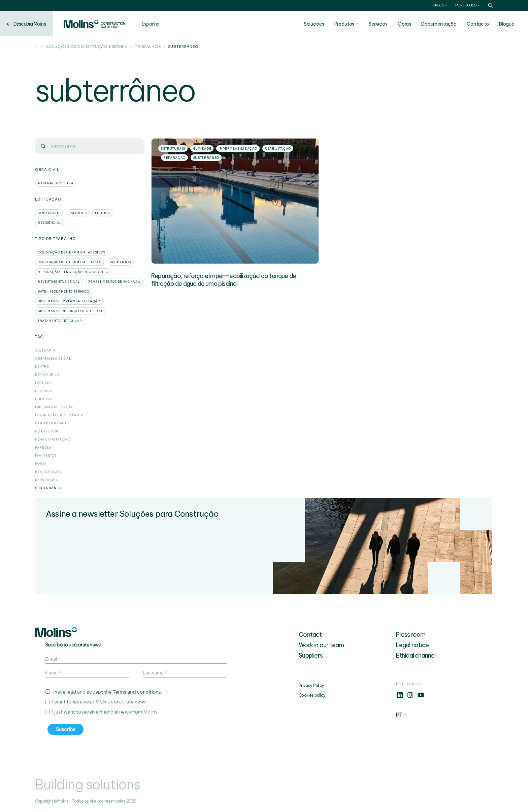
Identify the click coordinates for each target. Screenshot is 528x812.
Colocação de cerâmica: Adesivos (72, 252)
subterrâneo (48, 488)
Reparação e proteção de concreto (73, 272)
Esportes (77, 213)
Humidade (44, 399)
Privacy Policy (311, 685)
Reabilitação (48, 472)
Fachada (43, 383)
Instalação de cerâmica (59, 415)
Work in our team (321, 645)
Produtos (345, 24)
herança (44, 391)
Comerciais (49, 213)
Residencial (50, 223)
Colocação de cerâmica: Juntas (70, 262)
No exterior (47, 431)
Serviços (378, 24)
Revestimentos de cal (59, 282)
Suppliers (311, 655)
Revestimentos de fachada (114, 282)
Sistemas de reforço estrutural (70, 311)
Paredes (43, 447)
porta (41, 464)
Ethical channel (416, 655)
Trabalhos (148, 47)
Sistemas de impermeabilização (69, 301)
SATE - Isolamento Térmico (64, 291)
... (37, 47)
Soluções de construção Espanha (87, 47)
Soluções (314, 24)
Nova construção (53, 439)
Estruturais (47, 375)
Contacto (478, 24)
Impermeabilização (54, 407)
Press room (411, 635)
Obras (405, 24)
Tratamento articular (60, 321)
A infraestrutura (56, 183)
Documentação (439, 24)
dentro (42, 367)
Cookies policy (312, 695)
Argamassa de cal (53, 358)
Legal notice (412, 645)
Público (103, 213)
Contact (310, 635)
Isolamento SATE (51, 423)
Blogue (507, 24)
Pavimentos (120, 262)
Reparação (46, 480)
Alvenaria (45, 350)
